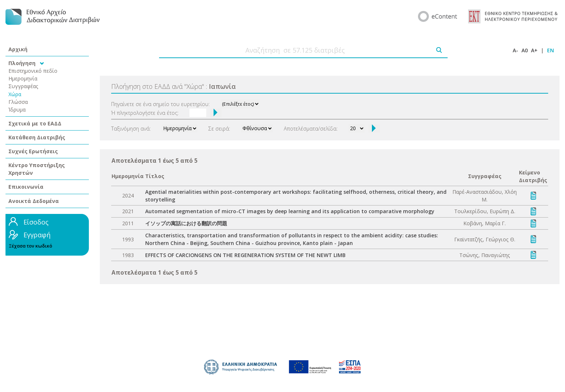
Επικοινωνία (26, 187)
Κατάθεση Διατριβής (37, 137)
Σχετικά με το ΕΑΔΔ (35, 123)
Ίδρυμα (17, 110)
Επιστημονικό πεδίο (33, 71)
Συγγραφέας (23, 86)
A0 (525, 50)
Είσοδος (36, 222)
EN (551, 50)
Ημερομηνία (23, 78)
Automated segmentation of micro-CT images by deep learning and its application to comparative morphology (290, 211)
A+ (534, 50)
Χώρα (15, 94)
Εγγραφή (37, 235)
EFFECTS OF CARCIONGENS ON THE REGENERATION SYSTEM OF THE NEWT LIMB (245, 255)
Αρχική (18, 49)
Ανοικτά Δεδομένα (34, 201)
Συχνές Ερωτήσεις (33, 151)
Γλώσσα (18, 102)
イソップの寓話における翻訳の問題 (186, 223)
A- (515, 50)
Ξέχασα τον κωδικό (31, 246)
